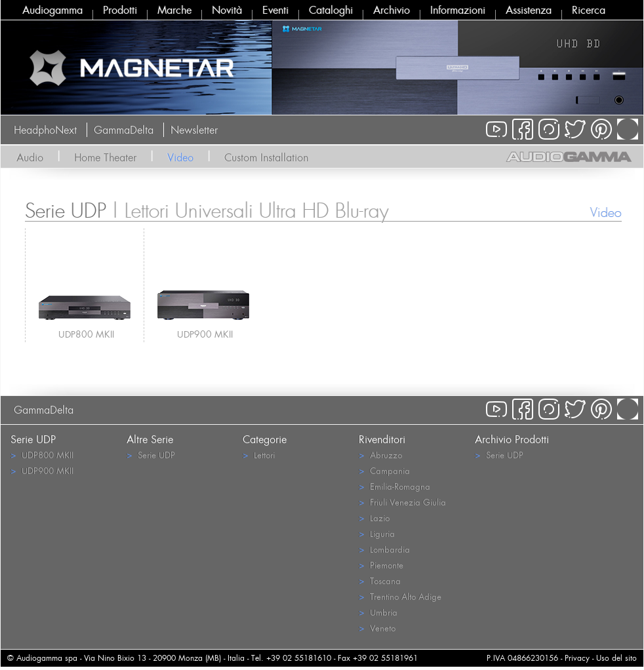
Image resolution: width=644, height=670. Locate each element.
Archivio (392, 10)
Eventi (275, 10)
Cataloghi (331, 10)
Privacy (577, 658)
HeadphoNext (45, 130)
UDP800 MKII (86, 334)
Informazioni (458, 10)
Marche (174, 10)
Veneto (377, 628)
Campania (384, 470)
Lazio (374, 518)
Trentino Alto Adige (400, 596)
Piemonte (381, 565)
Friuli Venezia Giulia (402, 502)
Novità (227, 10)
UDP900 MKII (205, 334)
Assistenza (529, 10)
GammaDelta (124, 130)
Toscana (380, 581)
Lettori (259, 455)
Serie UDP (151, 455)
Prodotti (120, 10)
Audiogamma (52, 10)
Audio (30, 157)
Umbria (378, 612)
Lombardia (384, 549)
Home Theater (105, 157)
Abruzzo (380, 455)
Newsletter (194, 130)
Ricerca (589, 10)
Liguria (377, 533)
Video (180, 157)
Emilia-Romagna (394, 486)
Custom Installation (266, 157)
